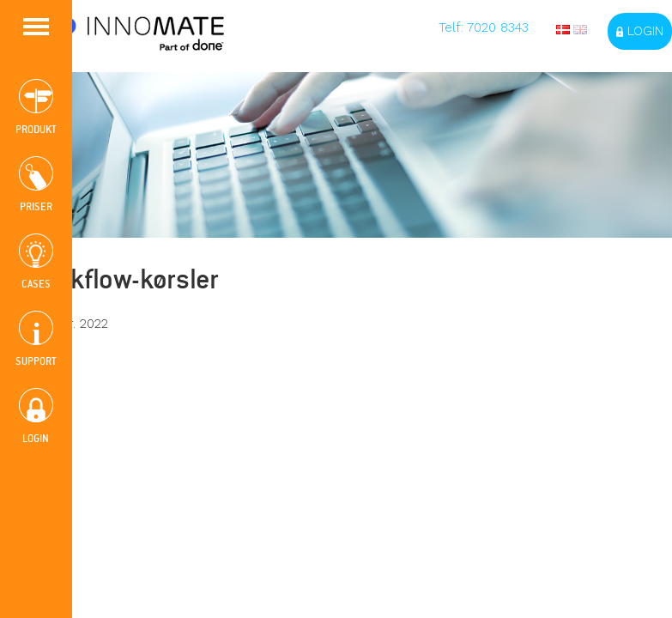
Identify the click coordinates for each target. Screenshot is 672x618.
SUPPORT (36, 339)
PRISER (36, 185)
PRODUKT (36, 108)
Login (640, 31)
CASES (36, 262)
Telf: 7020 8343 (484, 27)
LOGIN (36, 417)
